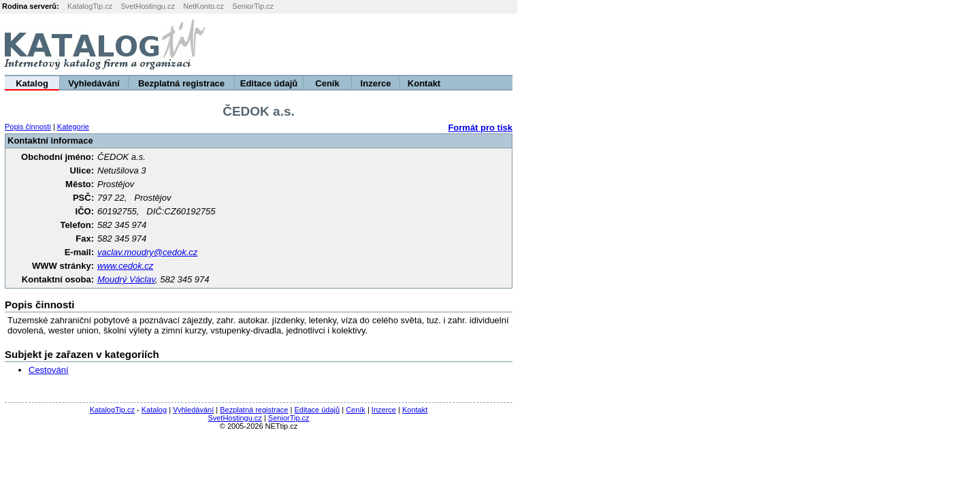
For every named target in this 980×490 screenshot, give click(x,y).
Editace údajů (269, 83)
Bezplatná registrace (181, 83)
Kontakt (424, 83)
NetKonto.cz (203, 6)
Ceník (327, 83)
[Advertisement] (811, 44)
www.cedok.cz (125, 266)
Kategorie (73, 127)
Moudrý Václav (126, 279)
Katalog (32, 83)
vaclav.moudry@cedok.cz (147, 252)
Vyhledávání (94, 83)
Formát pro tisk (480, 128)
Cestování (49, 370)
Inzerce (376, 83)
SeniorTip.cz (253, 6)
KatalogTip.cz (90, 6)
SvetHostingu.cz (147, 6)
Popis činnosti (28, 127)
